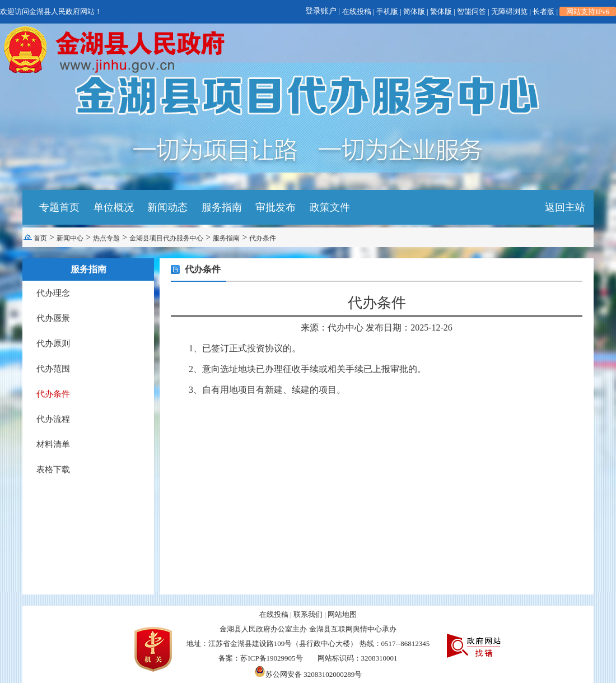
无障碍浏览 (509, 11)
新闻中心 (70, 238)
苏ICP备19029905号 (271, 658)
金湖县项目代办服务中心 (166, 238)
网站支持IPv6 (588, 11)
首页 (40, 238)
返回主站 (565, 207)
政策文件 (330, 207)
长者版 (543, 11)
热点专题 (106, 238)
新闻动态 (167, 207)
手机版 (387, 11)
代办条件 (263, 238)
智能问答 (472, 11)
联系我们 (308, 614)
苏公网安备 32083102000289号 (308, 674)
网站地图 (342, 614)
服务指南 (222, 207)
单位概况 (114, 207)
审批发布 (276, 207)
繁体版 (441, 11)
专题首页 (59, 207)
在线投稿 (357, 11)
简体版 (414, 11)
